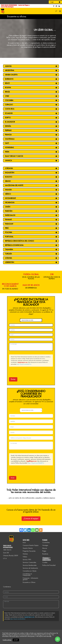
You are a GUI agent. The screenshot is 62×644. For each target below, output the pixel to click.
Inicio (24, 543)
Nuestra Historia (28, 548)
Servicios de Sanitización (30, 568)
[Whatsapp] (33, 530)
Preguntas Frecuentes (29, 551)
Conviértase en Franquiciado (27, 575)
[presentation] (22, 372)
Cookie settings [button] (7, 640)
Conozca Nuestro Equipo (31, 545)
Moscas (45, 548)
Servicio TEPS (27, 560)
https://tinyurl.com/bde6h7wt (24, 364)
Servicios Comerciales (29, 562)
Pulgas (44, 551)
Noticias (25, 554)
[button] (58, 639)
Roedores (45, 554)
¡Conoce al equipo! (31, 519)
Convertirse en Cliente (30, 571)
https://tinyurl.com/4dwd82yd (18, 619)
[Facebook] (21, 530)
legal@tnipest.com (23, 362)
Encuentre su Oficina (29, 582)
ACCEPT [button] (16, 640)
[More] (41, 530)
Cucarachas (46, 543)
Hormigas (45, 545)
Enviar (13, 379)
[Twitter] (25, 530)
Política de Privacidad (49, 565)
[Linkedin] (29, 530)
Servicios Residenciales (30, 565)
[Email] (37, 530)
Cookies (45, 562)
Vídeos (25, 557)
